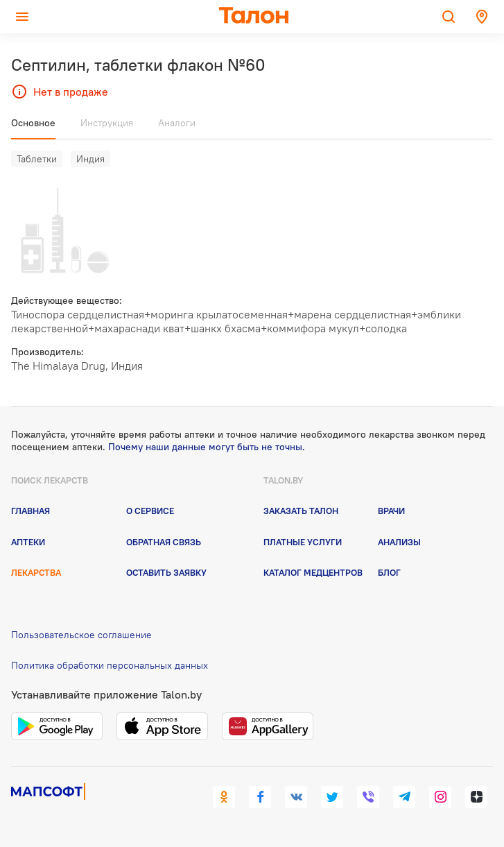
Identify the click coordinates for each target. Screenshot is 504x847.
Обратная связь (164, 542)
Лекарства (36, 572)
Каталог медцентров (313, 572)
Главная (31, 511)
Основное (33, 123)
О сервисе (150, 511)
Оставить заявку (166, 572)
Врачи (391, 511)
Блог (389, 572)
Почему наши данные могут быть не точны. (207, 447)
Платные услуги (303, 542)
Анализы (399, 542)
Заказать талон (301, 511)
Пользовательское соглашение (81, 635)
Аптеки (28, 542)
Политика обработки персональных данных (110, 665)
